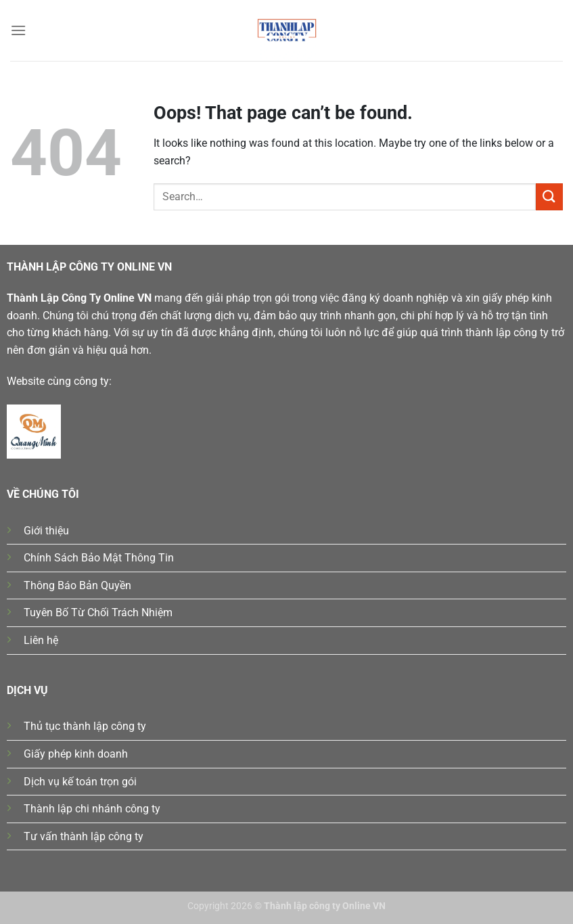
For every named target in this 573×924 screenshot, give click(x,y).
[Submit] (549, 197)
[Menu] (18, 30)
